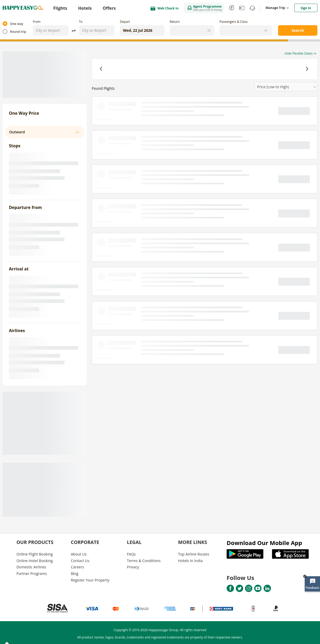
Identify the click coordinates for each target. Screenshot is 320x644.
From (37, 22)
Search (298, 30)
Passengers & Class (234, 22)
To (81, 22)
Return (175, 22)
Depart (125, 22)
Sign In (306, 8)
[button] (102, 69)
